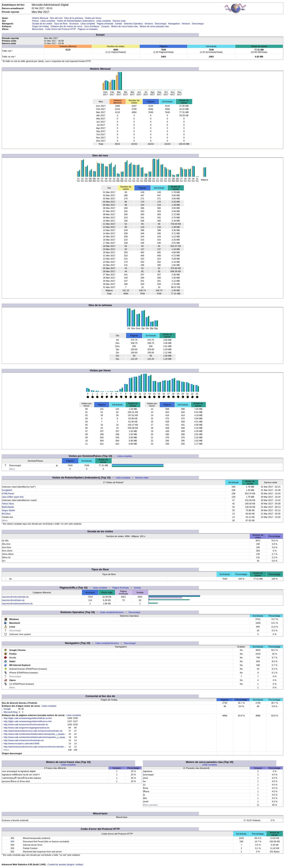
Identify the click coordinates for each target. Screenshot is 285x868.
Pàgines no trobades (88, 29)
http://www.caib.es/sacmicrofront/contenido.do (26, 724)
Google (7, 709)
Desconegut (161, 24)
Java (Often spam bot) (13, 497)
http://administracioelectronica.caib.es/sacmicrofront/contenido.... (35, 747)
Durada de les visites (42, 24)
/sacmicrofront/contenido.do (15, 597)
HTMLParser (8, 493)
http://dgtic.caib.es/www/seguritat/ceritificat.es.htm (28, 721)
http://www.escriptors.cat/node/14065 (22, 743)
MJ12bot (6, 514)
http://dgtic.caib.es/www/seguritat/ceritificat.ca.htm (28, 718)
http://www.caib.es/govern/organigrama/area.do (27, 728)
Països (35, 21)
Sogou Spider (9, 510)
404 (12, 841)
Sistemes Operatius (133, 24)
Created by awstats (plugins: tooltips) (65, 864)
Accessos (74, 24)
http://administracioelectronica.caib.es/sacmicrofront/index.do (33, 731)
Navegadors (174, 24)
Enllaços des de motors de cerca (66, 26)
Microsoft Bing (11, 712)
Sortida (118, 24)
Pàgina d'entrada (105, 24)
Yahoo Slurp (8, 504)
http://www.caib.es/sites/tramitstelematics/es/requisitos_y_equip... (35, 737)
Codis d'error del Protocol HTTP (60, 29)
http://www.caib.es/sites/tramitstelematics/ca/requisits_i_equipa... (35, 734)
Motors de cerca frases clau (125, 26)
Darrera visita (119, 21)
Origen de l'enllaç (40, 26)
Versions (149, 24)
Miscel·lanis (38, 29)
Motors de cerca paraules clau (154, 26)
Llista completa (48, 21)
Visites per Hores (93, 18)
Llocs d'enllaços (92, 26)
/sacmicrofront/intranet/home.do (17, 604)
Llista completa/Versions (112, 612)
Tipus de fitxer (61, 24)
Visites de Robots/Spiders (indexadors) (76, 21)
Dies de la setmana (74, 18)
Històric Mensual (40, 18)
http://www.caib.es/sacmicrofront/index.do (24, 740)
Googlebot (7, 490)
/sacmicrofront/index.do (13, 600)
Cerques (105, 26)
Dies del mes (56, 18)
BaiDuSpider (8, 507)
